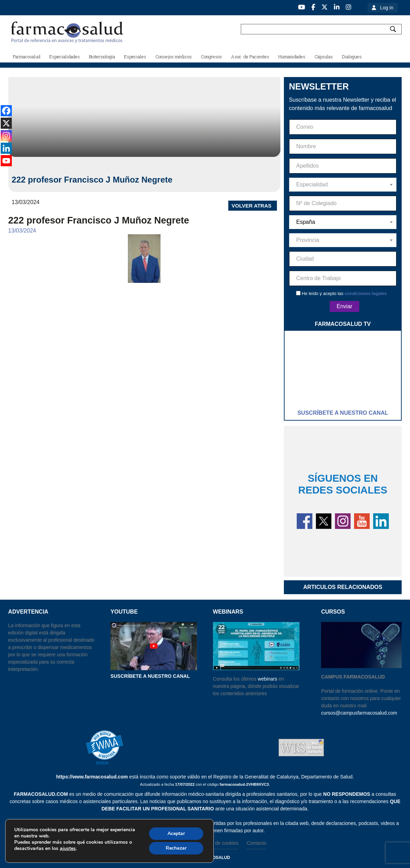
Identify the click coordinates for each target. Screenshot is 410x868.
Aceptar (176, 833)
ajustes (68, 849)
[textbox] (343, 185)
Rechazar (176, 848)
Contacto (256, 843)
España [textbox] (306, 222)
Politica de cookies (218, 843)
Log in (387, 8)
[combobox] (343, 185)
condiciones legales (366, 293)
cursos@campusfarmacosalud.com (359, 713)
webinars (268, 679)
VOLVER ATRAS (252, 206)
